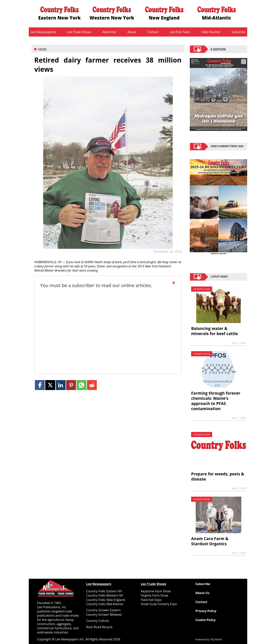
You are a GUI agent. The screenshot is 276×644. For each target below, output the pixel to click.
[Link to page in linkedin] (61, 385)
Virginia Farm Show (154, 595)
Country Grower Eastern (103, 610)
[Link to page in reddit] (92, 385)
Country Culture (97, 621)
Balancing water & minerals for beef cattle (214, 331)
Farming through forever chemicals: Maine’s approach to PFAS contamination (216, 401)
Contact (153, 32)
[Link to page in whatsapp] (81, 385)
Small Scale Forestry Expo (159, 604)
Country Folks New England (106, 600)
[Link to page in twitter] (50, 385)
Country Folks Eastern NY (104, 591)
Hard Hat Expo (151, 600)
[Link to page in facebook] (40, 385)
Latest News (219, 277)
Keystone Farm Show (156, 591)
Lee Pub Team (180, 32)
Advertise (109, 32)
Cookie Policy (205, 620)
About (132, 32)
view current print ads (227, 147)
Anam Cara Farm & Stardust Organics (210, 541)
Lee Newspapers (42, 32)
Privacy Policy (206, 611)
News (42, 49)
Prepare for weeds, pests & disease (218, 476)
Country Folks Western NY (105, 595)
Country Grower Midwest (104, 615)
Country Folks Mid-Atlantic (105, 604)
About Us (202, 593)
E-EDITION (218, 49)
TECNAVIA (216, 639)
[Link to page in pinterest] (71, 385)
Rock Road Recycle (99, 627)
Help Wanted (211, 32)
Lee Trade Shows (79, 32)
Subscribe (239, 32)
